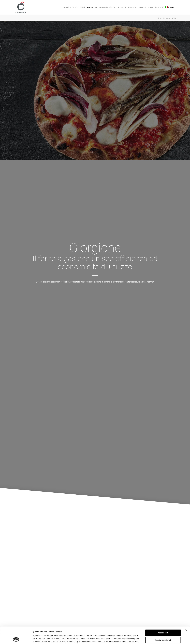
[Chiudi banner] (186, 615)
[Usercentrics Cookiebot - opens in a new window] (16, 639)
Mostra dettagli (130, 639)
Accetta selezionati (163, 624)
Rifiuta (163, 631)
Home (165, 18)
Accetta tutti (163, 617)
